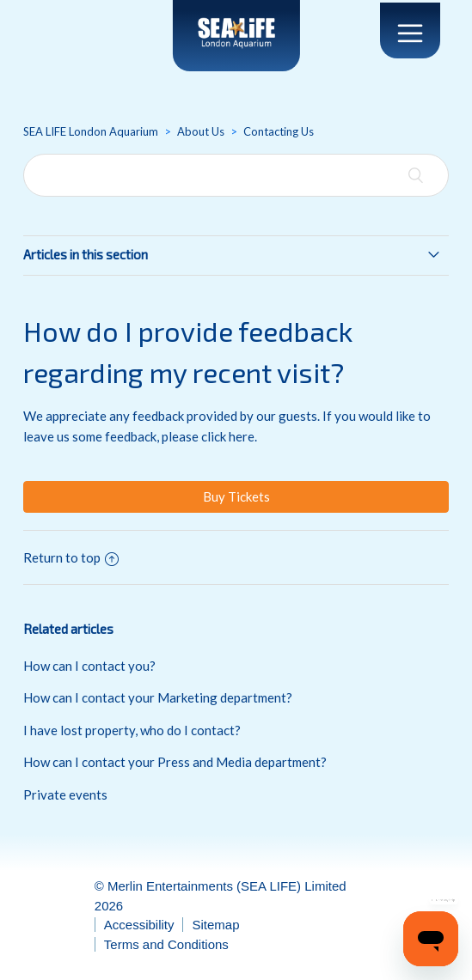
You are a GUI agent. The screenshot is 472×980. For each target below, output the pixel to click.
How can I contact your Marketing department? (158, 697)
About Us (201, 131)
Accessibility (139, 925)
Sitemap (215, 925)
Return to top (71, 557)
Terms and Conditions (166, 944)
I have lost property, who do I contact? (132, 730)
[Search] (236, 175)
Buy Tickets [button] (236, 496)
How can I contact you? (89, 666)
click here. (229, 436)
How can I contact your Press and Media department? (175, 762)
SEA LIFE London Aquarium (91, 131)
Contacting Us (279, 131)
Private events (65, 794)
